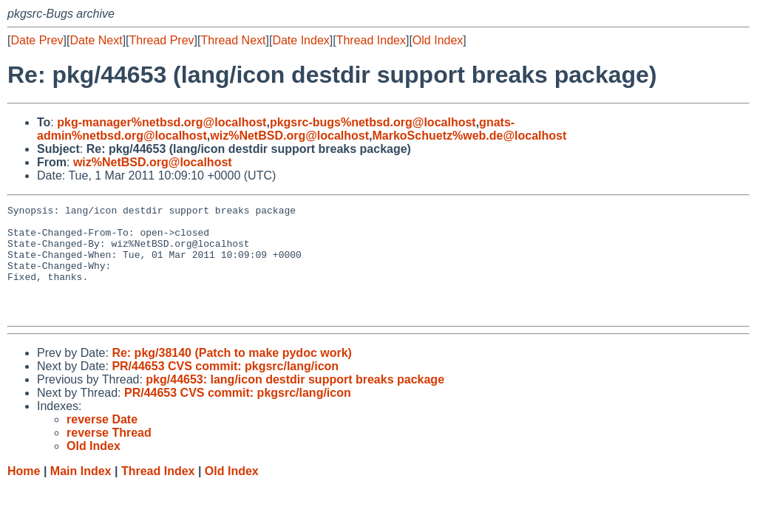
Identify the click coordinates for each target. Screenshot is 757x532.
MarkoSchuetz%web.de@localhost (469, 136)
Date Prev (37, 40)
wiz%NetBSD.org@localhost (289, 136)
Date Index (301, 40)
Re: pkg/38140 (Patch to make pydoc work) (232, 375)
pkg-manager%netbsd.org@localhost (162, 122)
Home (24, 493)
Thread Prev (162, 40)
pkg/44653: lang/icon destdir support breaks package (295, 402)
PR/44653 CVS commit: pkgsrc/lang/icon (225, 388)
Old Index (438, 40)
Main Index (81, 493)
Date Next (96, 40)
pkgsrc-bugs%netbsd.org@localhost (373, 122)
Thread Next (233, 40)
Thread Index (371, 40)
